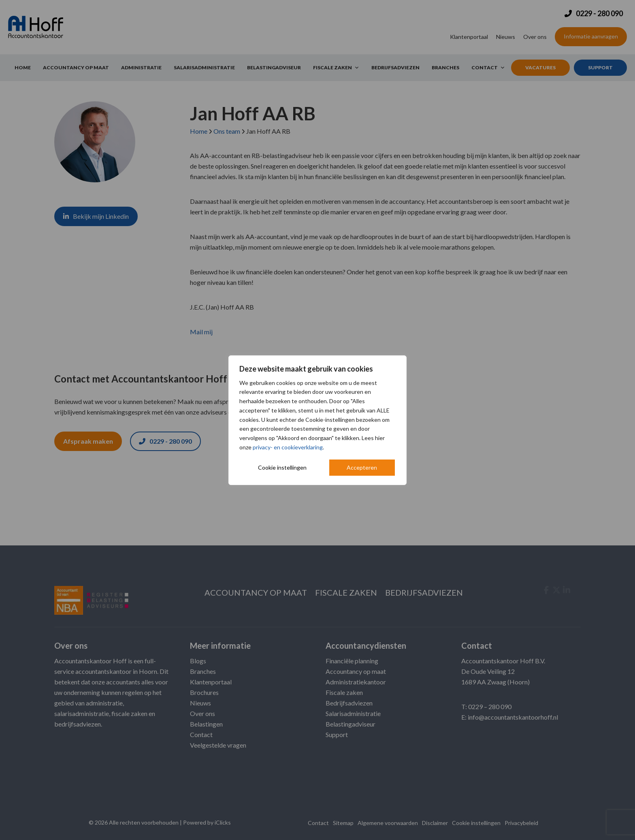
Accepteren (362, 467)
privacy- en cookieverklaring (288, 447)
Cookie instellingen (282, 467)
